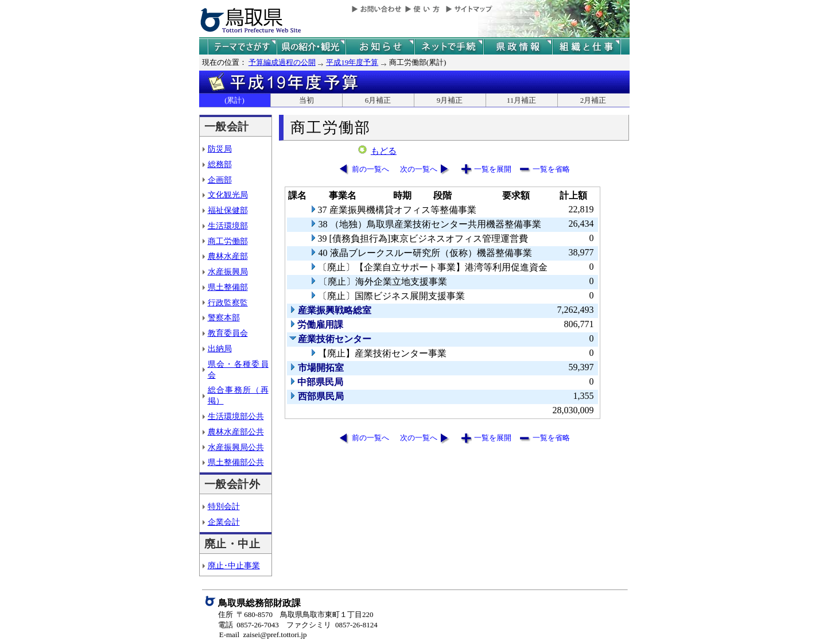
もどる (384, 151)
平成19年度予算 (352, 62)
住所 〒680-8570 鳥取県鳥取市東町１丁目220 (296, 614)
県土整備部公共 (236, 462)
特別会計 (224, 506)
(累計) (234, 100)
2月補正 (593, 100)
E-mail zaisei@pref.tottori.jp (263, 635)
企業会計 (224, 522)
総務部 (220, 164)
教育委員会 (228, 333)
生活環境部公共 (236, 416)
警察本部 (224, 317)
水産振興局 (228, 271)
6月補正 (378, 100)
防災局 (220, 149)
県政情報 (518, 47)
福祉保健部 (228, 210)
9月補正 (450, 100)
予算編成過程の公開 (282, 62)
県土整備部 (228, 287)
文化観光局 (228, 195)
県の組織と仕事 (587, 47)
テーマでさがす (242, 47)
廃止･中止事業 (234, 565)
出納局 (220, 348)
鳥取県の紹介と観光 (311, 47)
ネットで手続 (449, 47)
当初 (306, 100)
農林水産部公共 (236, 432)
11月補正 (522, 100)
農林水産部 (228, 256)
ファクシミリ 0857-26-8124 (332, 625)
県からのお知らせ (380, 47)
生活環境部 (228, 226)
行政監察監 (228, 302)
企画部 (220, 180)
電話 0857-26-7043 (249, 625)
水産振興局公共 (236, 447)
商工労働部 (228, 241)
